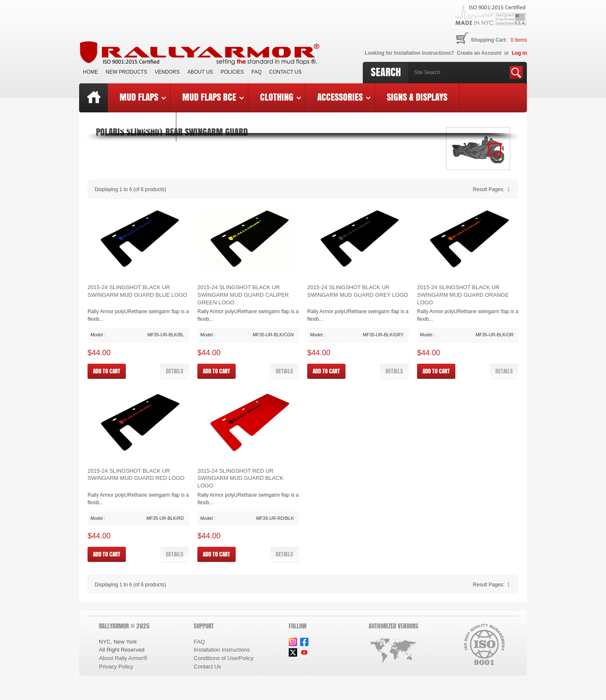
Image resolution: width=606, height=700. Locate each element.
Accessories (344, 97)
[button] (175, 371)
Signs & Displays (417, 97)
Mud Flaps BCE (213, 97)
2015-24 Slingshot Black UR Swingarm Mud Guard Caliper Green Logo (243, 295)
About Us (200, 72)
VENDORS (167, 72)
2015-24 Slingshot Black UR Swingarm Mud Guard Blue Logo (137, 291)
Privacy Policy (116, 667)
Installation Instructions (222, 650)
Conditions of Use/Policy (223, 658)
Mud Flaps (143, 97)
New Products (126, 72)
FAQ (257, 72)
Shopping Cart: (489, 40)
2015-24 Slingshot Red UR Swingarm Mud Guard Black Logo (240, 478)
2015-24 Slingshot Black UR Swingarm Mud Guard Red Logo (136, 475)
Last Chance (142, 126)
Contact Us (286, 72)
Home (90, 72)
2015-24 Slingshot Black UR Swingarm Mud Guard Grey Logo (358, 291)
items (519, 40)
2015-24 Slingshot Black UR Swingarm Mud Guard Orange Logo (463, 295)
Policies (232, 72)
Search (386, 72)
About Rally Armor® (123, 658)
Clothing (280, 97)
